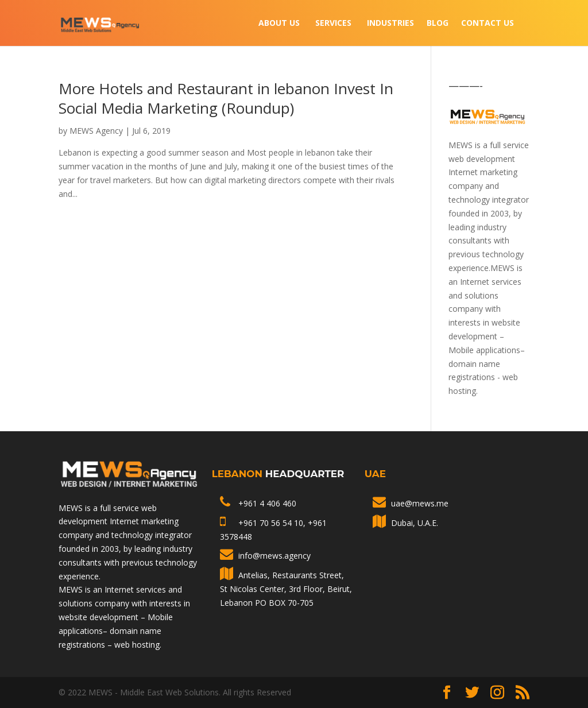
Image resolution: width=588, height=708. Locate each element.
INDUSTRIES (390, 24)
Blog (438, 24)
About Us (279, 24)
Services (333, 24)
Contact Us (488, 24)
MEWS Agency (96, 131)
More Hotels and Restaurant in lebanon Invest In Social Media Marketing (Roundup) (226, 98)
